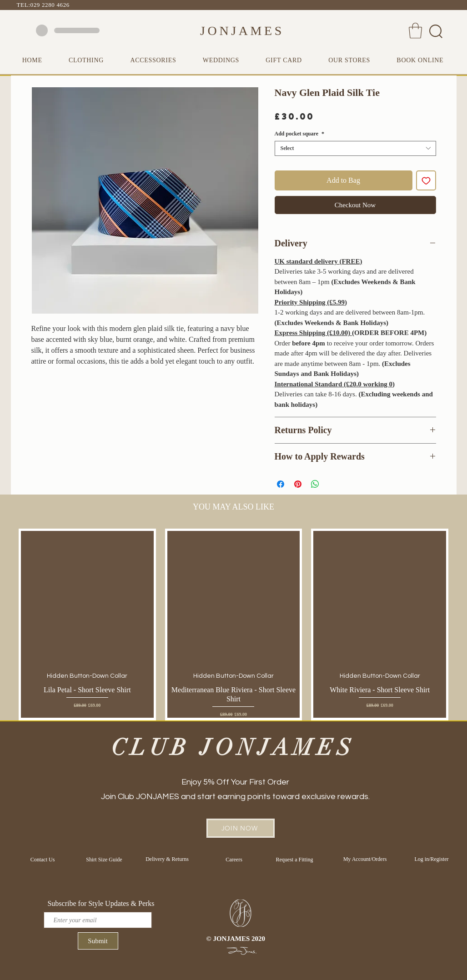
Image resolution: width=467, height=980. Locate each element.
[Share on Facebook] (281, 484)
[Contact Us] (43, 860)
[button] (415, 31)
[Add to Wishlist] (426, 180)
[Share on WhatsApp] (315, 484)
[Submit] (98, 941)
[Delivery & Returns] (167, 859)
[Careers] (234, 860)
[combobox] (355, 148)
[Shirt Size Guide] (104, 860)
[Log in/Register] (432, 859)
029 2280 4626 (50, 5)
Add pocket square (299, 134)
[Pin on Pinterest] (298, 484)
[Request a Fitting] (295, 860)
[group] (233, 624)
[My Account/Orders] (365, 859)
